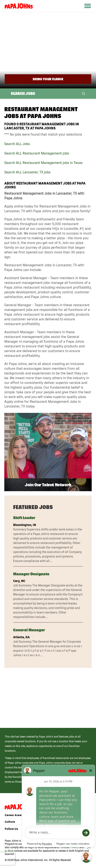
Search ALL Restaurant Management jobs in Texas (43, 163)
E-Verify (74, 847)
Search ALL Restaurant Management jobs (37, 153)
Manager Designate (31, 574)
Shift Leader (24, 518)
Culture (10, 822)
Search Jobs (23, 93)
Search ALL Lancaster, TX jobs (27, 172)
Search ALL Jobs (17, 144)
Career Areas (14, 815)
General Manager (29, 630)
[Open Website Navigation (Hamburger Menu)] (87, 11)
